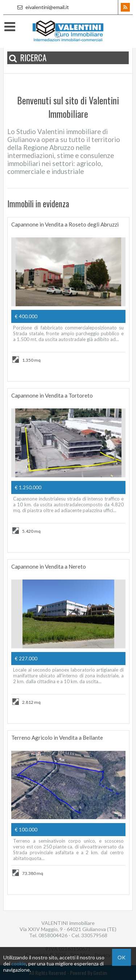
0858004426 (53, 935)
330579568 (94, 935)
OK (121, 957)
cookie (19, 964)
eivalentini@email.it (42, 7)
